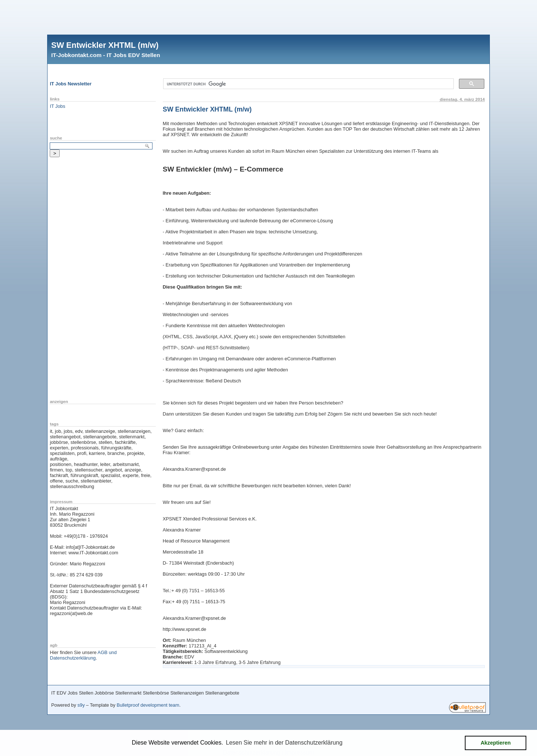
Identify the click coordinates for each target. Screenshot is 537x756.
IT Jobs (57, 106)
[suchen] (308, 84)
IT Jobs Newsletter (71, 84)
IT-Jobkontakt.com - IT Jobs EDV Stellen (106, 55)
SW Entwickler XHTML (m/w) (105, 45)
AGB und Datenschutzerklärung (83, 655)
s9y (81, 705)
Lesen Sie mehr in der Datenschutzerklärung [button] (284, 743)
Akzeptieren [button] (496, 743)
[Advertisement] (268, 17)
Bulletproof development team (148, 705)
